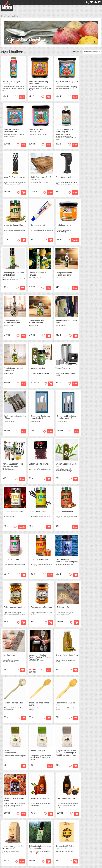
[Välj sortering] (92, 52)
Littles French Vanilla (11, 417)
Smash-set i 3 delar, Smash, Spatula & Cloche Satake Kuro (36, 515)
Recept (30, 831)
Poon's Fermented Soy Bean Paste (37, 83)
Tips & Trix (32, 833)
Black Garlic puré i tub (37, 752)
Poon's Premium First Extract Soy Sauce (37, 131)
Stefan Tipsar (33, 838)
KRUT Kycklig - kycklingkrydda (9, 705)
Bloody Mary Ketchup (62, 609)
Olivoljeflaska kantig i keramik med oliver (62, 226)
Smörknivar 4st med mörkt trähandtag (36, 322)
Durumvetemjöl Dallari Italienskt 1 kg (62, 657)
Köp (46, 241)
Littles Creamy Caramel (88, 417)
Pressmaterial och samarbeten (53, 835)
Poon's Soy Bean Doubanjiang (10, 131)
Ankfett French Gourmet (89, 704)
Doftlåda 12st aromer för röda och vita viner (13, 370)
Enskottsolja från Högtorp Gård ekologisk (12, 226)
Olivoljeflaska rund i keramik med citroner (11, 274)
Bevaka (95, 193)
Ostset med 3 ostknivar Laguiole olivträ (63, 322)
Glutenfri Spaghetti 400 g (89, 656)
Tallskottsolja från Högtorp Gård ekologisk (38, 657)
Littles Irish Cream (61, 417)
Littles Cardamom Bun (37, 177)
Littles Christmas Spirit (88, 369)
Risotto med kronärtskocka (59, 562)
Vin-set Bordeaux (10, 321)
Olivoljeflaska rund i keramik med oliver (87, 226)
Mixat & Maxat (33, 836)
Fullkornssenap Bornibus (38, 465)
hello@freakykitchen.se (42, 859)
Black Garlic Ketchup (87, 609)
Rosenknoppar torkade (88, 752)
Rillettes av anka (85, 177)
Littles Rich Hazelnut (36, 417)
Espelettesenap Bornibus (60, 466)
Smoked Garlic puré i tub (13, 752)
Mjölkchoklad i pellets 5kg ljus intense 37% (11, 657)
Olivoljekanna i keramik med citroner (63, 274)
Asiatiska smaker (86, 273)
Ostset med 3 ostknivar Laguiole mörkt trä (88, 322)
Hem (3, 16)
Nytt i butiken (12, 16)
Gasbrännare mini (10, 177)
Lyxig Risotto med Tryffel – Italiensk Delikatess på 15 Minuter (13, 611)
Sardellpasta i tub (60, 177)
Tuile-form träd (84, 465)
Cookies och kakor (54, 838)
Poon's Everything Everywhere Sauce (86, 83)
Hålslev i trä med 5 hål (88, 513)
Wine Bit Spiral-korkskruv (60, 131)
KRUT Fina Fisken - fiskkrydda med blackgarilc (11, 467)
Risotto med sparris (87, 561)
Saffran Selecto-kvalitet (38, 369)
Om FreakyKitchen (54, 832)
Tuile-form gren (9, 513)
